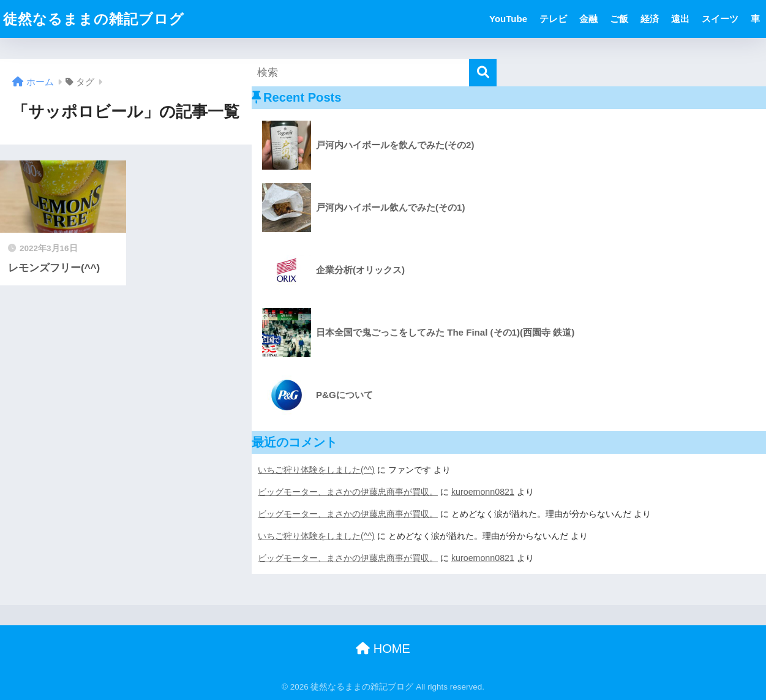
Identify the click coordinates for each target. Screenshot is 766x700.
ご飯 (619, 19)
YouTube (508, 19)
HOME (383, 649)
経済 (650, 19)
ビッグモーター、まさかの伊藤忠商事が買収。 (348, 492)
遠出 (680, 19)
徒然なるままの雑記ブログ (94, 19)
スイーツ (720, 19)
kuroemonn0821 (483, 492)
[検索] (483, 73)
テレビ (553, 19)
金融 (588, 19)
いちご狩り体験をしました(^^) (316, 470)
